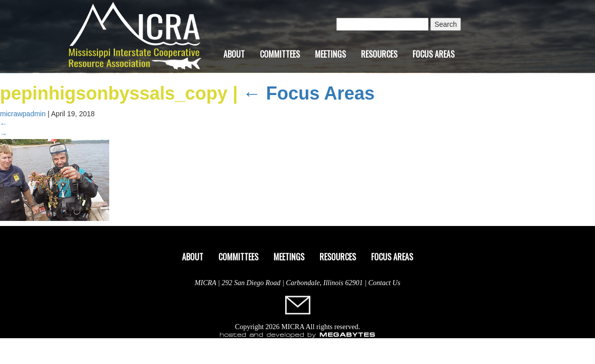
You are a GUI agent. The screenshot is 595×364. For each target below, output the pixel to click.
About (234, 54)
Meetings (330, 54)
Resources (379, 54)
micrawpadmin (23, 114)
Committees (280, 54)
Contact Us (384, 283)
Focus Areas (433, 54)
